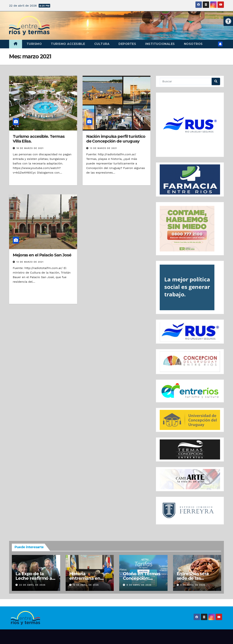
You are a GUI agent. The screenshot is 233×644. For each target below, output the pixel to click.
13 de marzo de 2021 (103, 148)
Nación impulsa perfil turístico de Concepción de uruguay (116, 139)
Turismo (34, 44)
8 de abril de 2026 (139, 585)
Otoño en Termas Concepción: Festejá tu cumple (142, 578)
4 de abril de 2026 (193, 585)
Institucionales (160, 44)
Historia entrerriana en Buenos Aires (85, 578)
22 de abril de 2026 (32, 585)
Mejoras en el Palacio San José (42, 255)
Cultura (102, 44)
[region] (190, 125)
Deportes (127, 44)
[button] (228, 21)
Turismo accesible (68, 44)
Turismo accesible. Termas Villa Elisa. (39, 139)
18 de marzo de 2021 (30, 148)
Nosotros (193, 44)
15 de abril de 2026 (86, 585)
